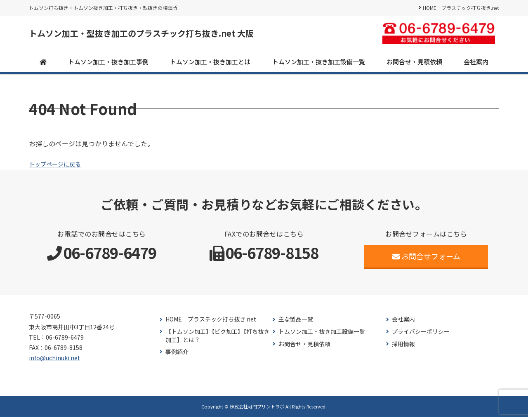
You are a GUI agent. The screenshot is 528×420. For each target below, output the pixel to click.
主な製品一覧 (296, 323)
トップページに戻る (59, 167)
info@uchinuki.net (54, 361)
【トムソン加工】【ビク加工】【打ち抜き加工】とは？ (217, 339)
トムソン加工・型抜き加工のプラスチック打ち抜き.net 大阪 (175, 35)
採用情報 (403, 347)
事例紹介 (177, 355)
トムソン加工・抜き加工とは (210, 65)
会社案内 (476, 65)
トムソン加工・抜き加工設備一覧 (319, 65)
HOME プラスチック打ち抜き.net (461, 8)
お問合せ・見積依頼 (414, 65)
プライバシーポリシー (421, 335)
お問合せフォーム (426, 259)
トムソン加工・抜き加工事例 (108, 65)
